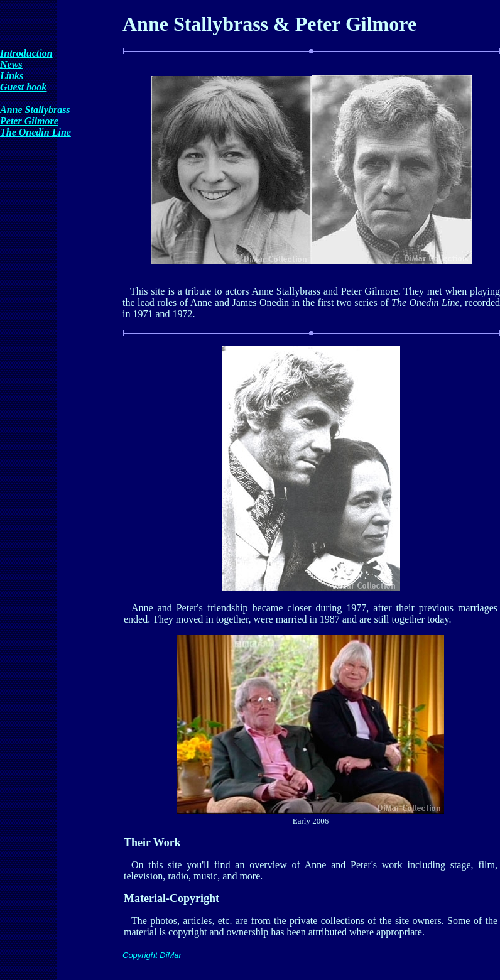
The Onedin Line (35, 132)
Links (12, 76)
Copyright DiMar (152, 955)
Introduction (26, 53)
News (11, 64)
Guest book (23, 87)
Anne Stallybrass (35, 110)
